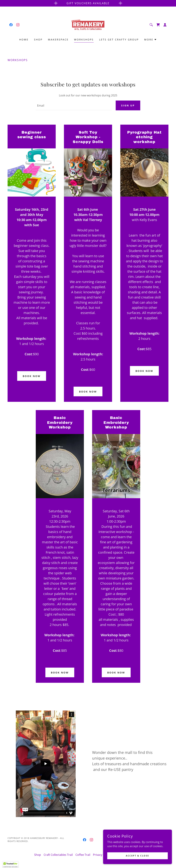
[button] (165, 25)
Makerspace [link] (58, 40)
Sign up (128, 106)
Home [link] (24, 40)
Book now (32, 376)
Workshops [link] (84, 40)
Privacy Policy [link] (102, 855)
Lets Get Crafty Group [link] (119, 40)
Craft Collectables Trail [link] (58, 855)
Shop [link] (38, 40)
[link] (11, 25)
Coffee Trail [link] (83, 855)
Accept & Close (137, 856)
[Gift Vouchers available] (88, 3)
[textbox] (74, 106)
